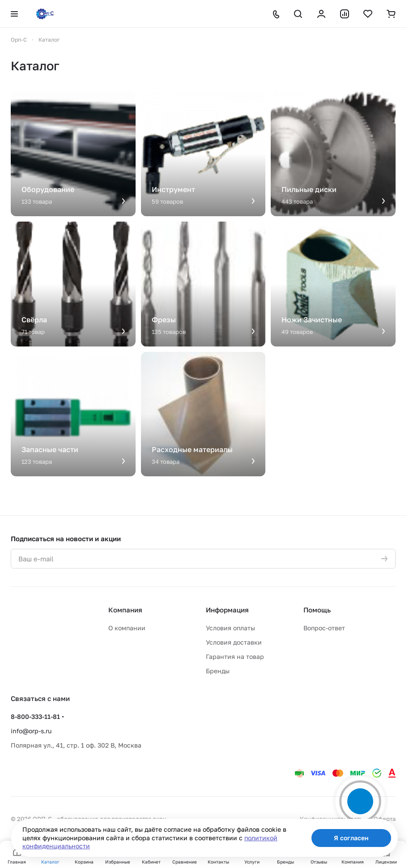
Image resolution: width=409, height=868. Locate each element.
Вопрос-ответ (324, 628)
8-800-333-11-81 (35, 716)
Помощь (317, 610)
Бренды (218, 671)
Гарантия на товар (235, 656)
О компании (127, 628)
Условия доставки (234, 642)
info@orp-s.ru (31, 731)
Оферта (385, 819)
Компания (125, 610)
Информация (227, 610)
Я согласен (351, 838)
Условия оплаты (230, 628)
